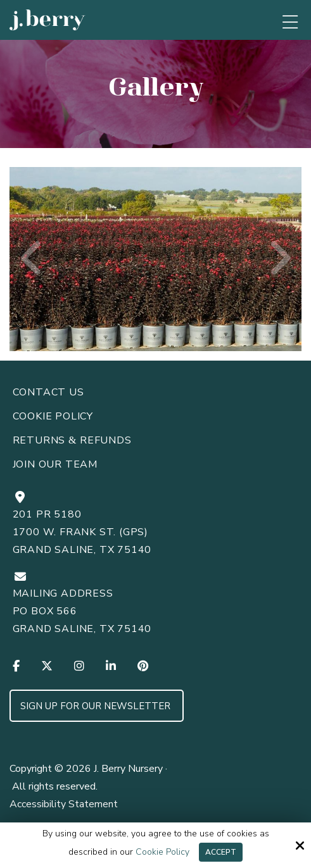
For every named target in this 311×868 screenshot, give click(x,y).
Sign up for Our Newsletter (97, 706)
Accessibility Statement (64, 804)
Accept (221, 852)
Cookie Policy (162, 852)
